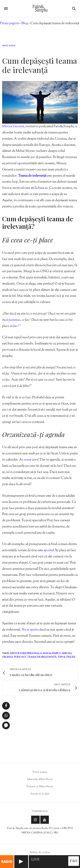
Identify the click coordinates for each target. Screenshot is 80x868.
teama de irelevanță (42, 657)
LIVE (35, 860)
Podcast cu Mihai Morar (40, 787)
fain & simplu (52, 653)
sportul (49, 550)
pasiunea (14, 320)
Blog (25, 23)
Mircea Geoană (13, 126)
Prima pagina (40, 772)
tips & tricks (66, 657)
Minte (5, 46)
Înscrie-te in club (40, 794)
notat (27, 460)
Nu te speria (30, 630)
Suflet (12, 46)
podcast (20, 657)
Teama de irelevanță (32, 176)
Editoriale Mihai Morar (40, 779)
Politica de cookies (40, 852)
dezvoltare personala (26, 653)
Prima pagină (9, 23)
